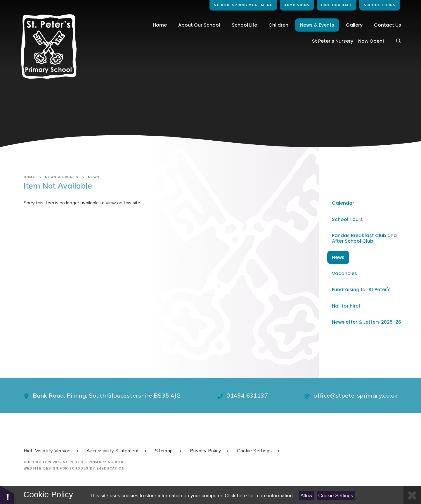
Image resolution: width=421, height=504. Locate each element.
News (94, 177)
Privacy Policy (210, 451)
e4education (110, 468)
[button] (7, 494)
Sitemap (169, 451)
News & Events (62, 177)
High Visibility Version (52, 451)
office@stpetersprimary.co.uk (355, 395)
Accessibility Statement (117, 451)
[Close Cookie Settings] (412, 495)
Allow (306, 496)
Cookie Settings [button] (259, 451)
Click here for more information (259, 496)
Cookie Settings (336, 496)
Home (30, 177)
